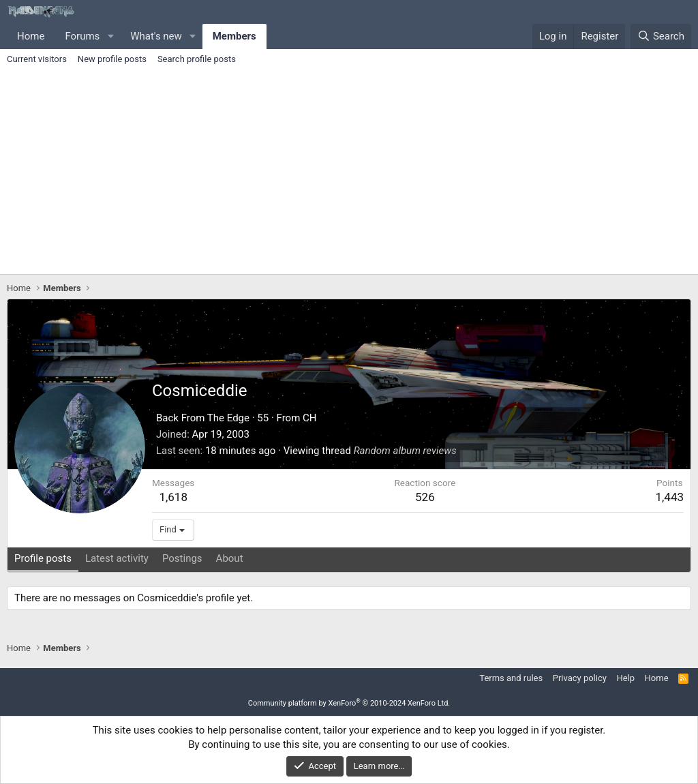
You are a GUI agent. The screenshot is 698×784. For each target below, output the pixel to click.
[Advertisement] (349, 172)
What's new (156, 36)
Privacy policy (580, 678)
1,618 (173, 497)
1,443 (669, 497)
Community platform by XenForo (349, 703)
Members (234, 36)
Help (625, 678)
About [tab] (230, 558)
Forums (82, 36)
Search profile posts (197, 59)
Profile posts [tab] (43, 558)
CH (309, 418)
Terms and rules (511, 678)
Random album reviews (405, 451)
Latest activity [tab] (117, 558)
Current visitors (37, 59)
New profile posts (112, 59)
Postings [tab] (182, 558)
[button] (110, 36)
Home (31, 36)
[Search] (661, 36)
